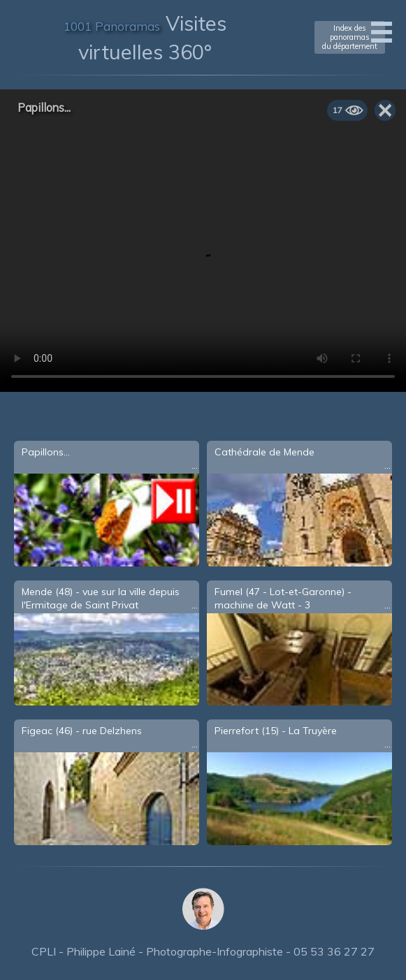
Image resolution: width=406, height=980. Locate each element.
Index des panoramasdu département (350, 37)
